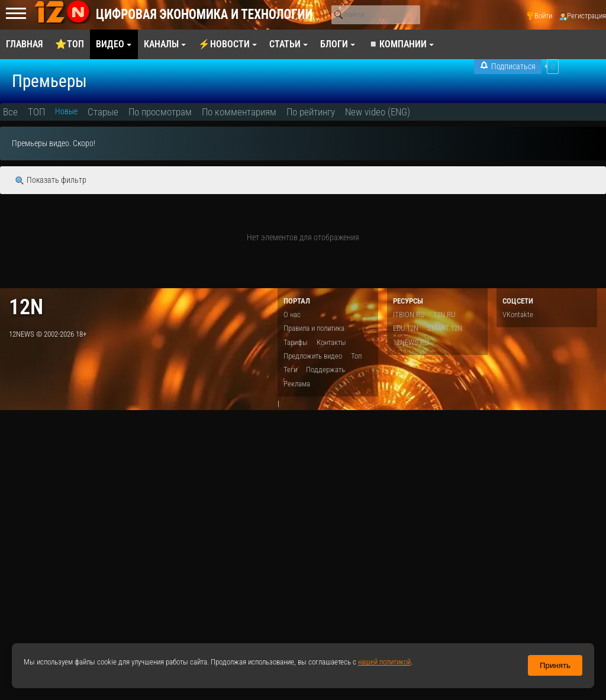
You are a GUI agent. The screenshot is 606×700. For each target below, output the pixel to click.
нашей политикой (384, 662)
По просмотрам (160, 112)
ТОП (36, 112)
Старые (103, 112)
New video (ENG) (378, 112)
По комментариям (239, 112)
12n (26, 307)
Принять (555, 665)
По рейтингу (311, 112)
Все (10, 112)
